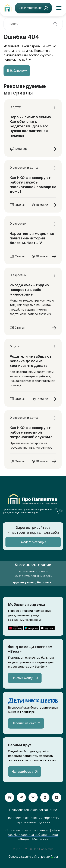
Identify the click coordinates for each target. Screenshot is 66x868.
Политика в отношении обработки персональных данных (33, 820)
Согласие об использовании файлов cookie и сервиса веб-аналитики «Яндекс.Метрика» (33, 835)
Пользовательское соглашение (33, 810)
